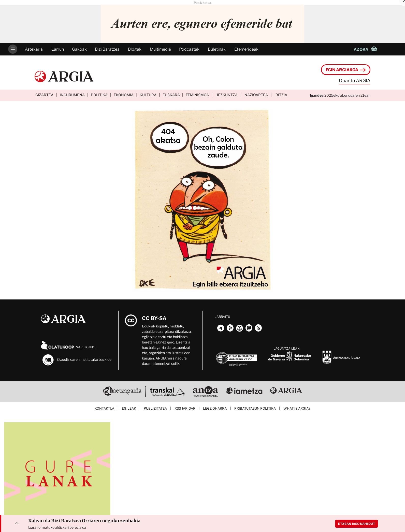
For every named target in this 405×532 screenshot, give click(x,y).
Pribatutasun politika (255, 408)
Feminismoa (197, 95)
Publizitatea (155, 408)
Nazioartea (256, 95)
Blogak (135, 49)
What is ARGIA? (297, 408)
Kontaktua (104, 408)
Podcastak (189, 49)
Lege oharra (215, 408)
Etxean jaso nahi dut (357, 524)
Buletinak (217, 49)
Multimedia (160, 49)
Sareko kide (69, 347)
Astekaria (34, 49)
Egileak (129, 408)
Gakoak (79, 49)
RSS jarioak (185, 408)
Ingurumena (72, 95)
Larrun (58, 49)
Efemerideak (246, 49)
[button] (367, 49)
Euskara (171, 95)
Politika (99, 95)
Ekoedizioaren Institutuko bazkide (77, 360)
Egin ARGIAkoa (346, 70)
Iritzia (281, 95)
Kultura (148, 95)
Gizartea (44, 95)
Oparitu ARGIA (355, 81)
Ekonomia (124, 95)
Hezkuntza (227, 95)
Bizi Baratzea (107, 49)
